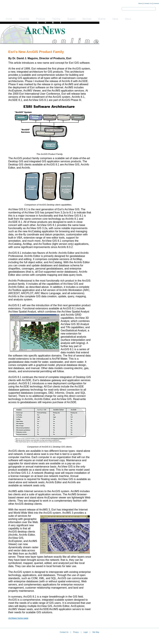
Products (40, 19)
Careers (156, 3)
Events (102, 19)
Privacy (76, 632)
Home (9, 19)
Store (140, 3)
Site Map (96, 632)
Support (71, 19)
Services (87, 19)
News (115, 19)
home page (18, 618)
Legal (86, 632)
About (128, 19)
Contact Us (148, 3)
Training (56, 19)
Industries (24, 19)
